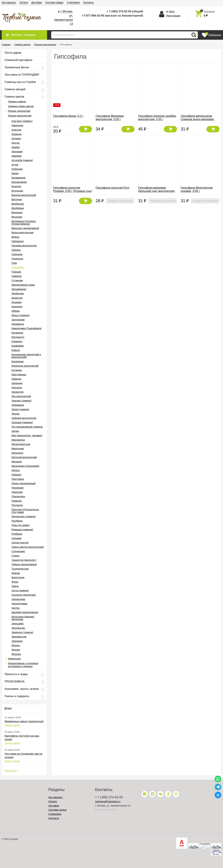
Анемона (17, 134)
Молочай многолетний (24, 457)
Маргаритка (18, 440)
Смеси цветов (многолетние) (28, 547)
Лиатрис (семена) (21, 401)
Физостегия (18, 577)
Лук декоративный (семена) (27, 427)
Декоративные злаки (23, 285)
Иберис (16, 311)
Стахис (16, 556)
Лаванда (16, 379)
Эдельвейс (18, 624)
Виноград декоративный (25, 228)
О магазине (73, 2)
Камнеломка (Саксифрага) (27, 328)
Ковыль (16, 350)
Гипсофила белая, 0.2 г (68, 116)
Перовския (18, 488)
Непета (16, 470)
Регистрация (173, 16)
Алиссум (16, 130)
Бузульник (17, 191)
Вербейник (18, 208)
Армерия (17, 156)
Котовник (17, 370)
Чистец (16, 608)
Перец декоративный (24, 483)
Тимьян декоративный (24, 564)
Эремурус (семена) (22, 632)
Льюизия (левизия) (22, 422)
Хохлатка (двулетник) (24, 595)
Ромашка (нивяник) (22, 530)
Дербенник (18, 294)
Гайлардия (18, 241)
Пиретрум (17, 492)
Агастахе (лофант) (22, 121)
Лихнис (16, 414)
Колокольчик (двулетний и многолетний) (26, 356)
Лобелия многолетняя (24, 418)
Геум (14, 263)
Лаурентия (18, 392)
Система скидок (54, 2)
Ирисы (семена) (21, 315)
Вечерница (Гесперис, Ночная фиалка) (24, 223)
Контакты (89, 2)
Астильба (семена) (22, 160)
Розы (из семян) (21, 525)
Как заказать (9, 2)
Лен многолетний (21, 396)
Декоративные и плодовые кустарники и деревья (23, 665)
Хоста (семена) (20, 591)
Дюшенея (17, 307)
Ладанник (17, 383)
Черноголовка (19, 604)
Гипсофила (18, 267)
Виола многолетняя (23, 233)
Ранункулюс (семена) (24, 516)
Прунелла (17, 505)
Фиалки (16, 573)
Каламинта (18, 324)
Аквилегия (17, 125)
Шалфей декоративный (25, 612)
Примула (17, 501)
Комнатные (14, 659)
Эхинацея (17, 641)
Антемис (16, 138)
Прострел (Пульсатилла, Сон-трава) (25, 511)
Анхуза (15, 143)
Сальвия (16, 538)
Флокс (15, 582)
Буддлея (16, 186)
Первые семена (17, 102)
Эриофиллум (19, 637)
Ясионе (16, 650)
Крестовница (19, 375)
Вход (172, 11)
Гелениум (17, 254)
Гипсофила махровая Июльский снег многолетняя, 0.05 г (157, 191)
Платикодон (18, 496)
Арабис (16, 147)
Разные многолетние (20, 116)
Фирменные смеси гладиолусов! (24, 721)
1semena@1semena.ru (108, 801)
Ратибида (17, 521)
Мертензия (18, 449)
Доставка (37, 2)
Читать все (11, 771)
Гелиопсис (17, 259)
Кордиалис (18, 361)
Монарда (17, 462)
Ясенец (16, 645)
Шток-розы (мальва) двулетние (23, 618)
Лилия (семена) (20, 409)
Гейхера (16, 250)
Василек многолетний (24, 195)
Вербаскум (18, 204)
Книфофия (18, 346)
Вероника (17, 213)
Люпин (15, 431)
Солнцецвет (18, 551)
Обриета (16, 475)
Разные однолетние (19, 111)
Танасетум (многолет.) (24, 560)
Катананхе (17, 333)
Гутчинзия (17, 280)
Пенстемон (18, 479)
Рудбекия (17, 534)
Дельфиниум (19, 289)
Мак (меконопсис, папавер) (27, 435)
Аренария (17, 152)
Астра (15, 165)
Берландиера (19, 182)
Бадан (15, 173)
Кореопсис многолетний (25, 366)
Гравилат (17, 276)
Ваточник (17, 199)
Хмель (15, 586)
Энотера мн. (18, 628)
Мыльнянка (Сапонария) (25, 466)
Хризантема (18, 599)
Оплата (24, 2)
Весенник (17, 217)
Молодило (17, 453)
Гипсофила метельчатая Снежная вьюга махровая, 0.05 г (198, 119)
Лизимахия (18, 405)
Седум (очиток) (20, 543)
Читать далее (12, 725)
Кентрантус (18, 337)
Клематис (17, 341)
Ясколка (16, 654)
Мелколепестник (21, 444)
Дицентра (17, 298)
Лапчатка (17, 388)
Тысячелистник (20, 569)
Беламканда (18, 178)
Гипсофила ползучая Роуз (112, 188)
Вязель (16, 237)
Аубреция (17, 169)
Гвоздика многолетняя (24, 246)
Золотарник (18, 320)
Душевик (16, 302)
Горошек (16, 272)
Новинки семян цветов (21, 106)
